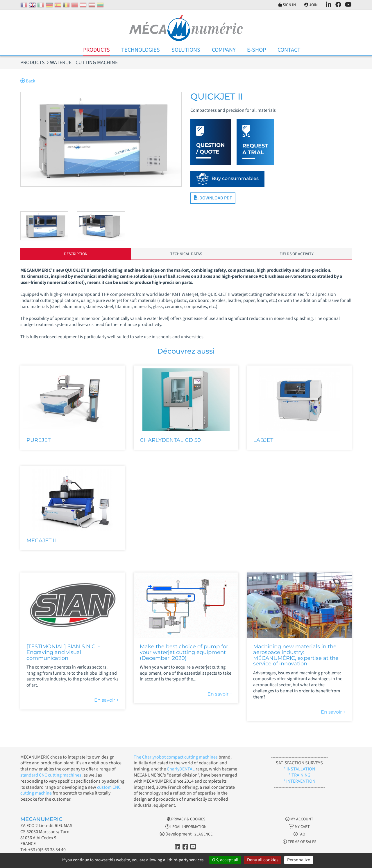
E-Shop (256, 50)
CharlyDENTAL (181, 769)
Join (311, 5)
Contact (289, 50)
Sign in (287, 5)
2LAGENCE (203, 834)
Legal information (186, 827)
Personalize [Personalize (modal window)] (299, 860)
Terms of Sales (299, 842)
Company (224, 50)
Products (96, 50)
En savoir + (107, 700)
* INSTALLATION (299, 769)
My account (299, 819)
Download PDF (213, 198)
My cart (299, 827)
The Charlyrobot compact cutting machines (176, 757)
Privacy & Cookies (186, 819)
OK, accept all (225, 860)
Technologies (141, 50)
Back (28, 81)
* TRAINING (299, 775)
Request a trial (255, 149)
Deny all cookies (263, 860)
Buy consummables (235, 178)
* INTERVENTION (299, 781)
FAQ (299, 834)
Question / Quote (211, 148)
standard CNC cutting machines (51, 775)
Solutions (186, 50)
